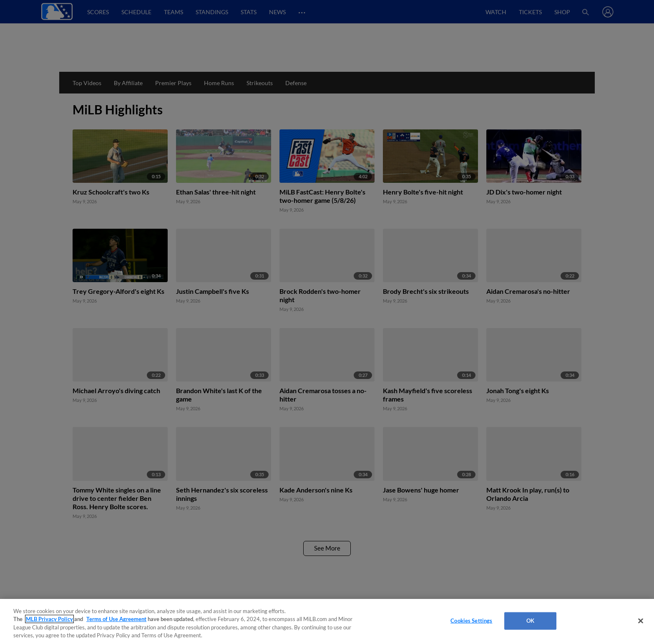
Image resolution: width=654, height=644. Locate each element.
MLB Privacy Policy (49, 619)
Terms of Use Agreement (116, 619)
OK (530, 621)
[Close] (641, 621)
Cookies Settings (471, 621)
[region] (327, 621)
